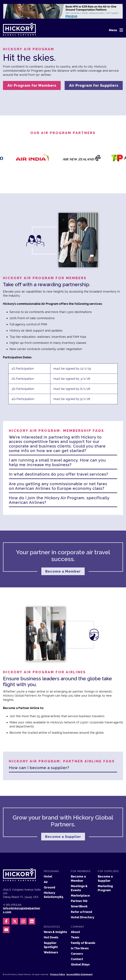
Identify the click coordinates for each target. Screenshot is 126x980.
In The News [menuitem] (80, 937)
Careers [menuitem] (77, 942)
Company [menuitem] (78, 915)
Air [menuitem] (46, 870)
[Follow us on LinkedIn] (32, 910)
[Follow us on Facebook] (6, 910)
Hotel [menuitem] (48, 865)
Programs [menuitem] (51, 860)
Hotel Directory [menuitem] (83, 906)
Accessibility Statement (79, 963)
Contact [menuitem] (77, 948)
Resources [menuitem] (52, 915)
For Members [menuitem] (81, 860)
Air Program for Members (32, 85)
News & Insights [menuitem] (55, 920)
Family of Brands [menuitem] (83, 931)
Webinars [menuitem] (51, 941)
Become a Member (63, 560)
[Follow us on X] (15, 910)
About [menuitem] (75, 920)
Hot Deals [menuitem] (51, 926)
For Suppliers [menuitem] (108, 860)
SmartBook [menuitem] (79, 895)
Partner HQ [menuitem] (79, 889)
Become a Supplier (63, 825)
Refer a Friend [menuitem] (81, 900)
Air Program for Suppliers (94, 85)
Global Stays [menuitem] (80, 953)
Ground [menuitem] (49, 876)
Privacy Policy (58, 963)
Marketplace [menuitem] (80, 884)
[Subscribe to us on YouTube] (6, 918)
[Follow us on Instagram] (23, 910)
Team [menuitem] (75, 926)
